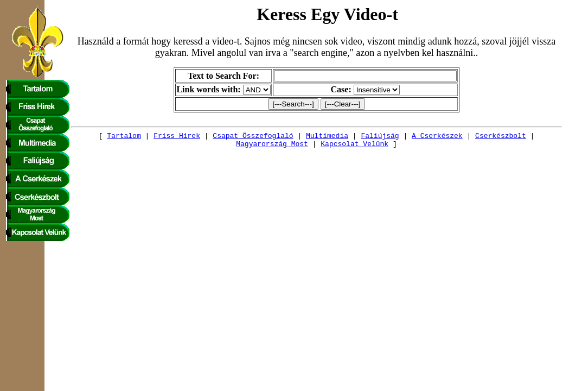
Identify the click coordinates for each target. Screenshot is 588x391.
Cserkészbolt (473, 137)
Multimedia (299, 137)
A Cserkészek (410, 137)
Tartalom (97, 137)
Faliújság (353, 137)
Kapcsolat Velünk (327, 147)
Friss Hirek (149, 137)
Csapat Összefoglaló (226, 137)
